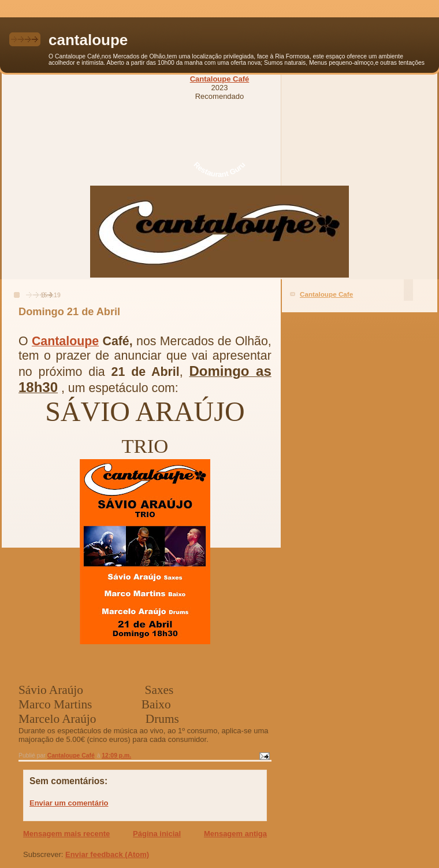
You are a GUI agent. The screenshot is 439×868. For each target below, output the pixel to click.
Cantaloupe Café (220, 79)
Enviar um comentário (69, 803)
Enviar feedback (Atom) (107, 854)
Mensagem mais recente (66, 834)
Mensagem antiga (235, 834)
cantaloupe (88, 40)
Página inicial (157, 834)
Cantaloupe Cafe (326, 294)
